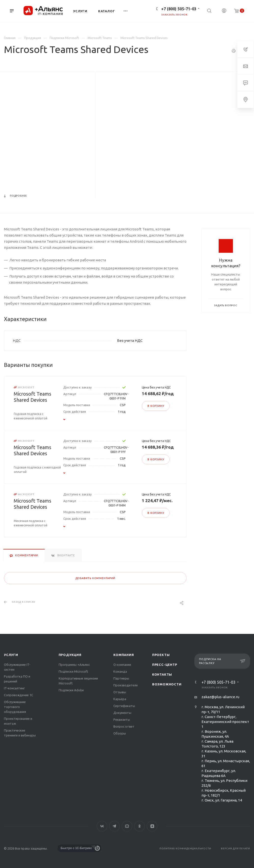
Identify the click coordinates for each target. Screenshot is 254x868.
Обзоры (120, 733)
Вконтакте (102, 826)
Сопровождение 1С (19, 695)
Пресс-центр (165, 665)
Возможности (167, 684)
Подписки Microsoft (73, 671)
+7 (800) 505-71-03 (179, 9)
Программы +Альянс (74, 665)
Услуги (11, 655)
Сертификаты (124, 706)
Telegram (114, 826)
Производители (126, 685)
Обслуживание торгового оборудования (15, 707)
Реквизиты (122, 720)
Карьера (120, 699)
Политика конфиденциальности (185, 848)
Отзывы (120, 692)
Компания (124, 655)
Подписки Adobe (71, 690)
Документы (122, 713)
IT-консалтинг (14, 688)
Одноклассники (140, 826)
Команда (120, 671)
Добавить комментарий (95, 578)
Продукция (70, 655)
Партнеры (121, 678)
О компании (122, 665)
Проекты (161, 655)
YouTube (127, 826)
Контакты (162, 674)
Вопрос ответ (124, 726)
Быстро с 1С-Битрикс (76, 848)
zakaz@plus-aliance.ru (220, 697)
